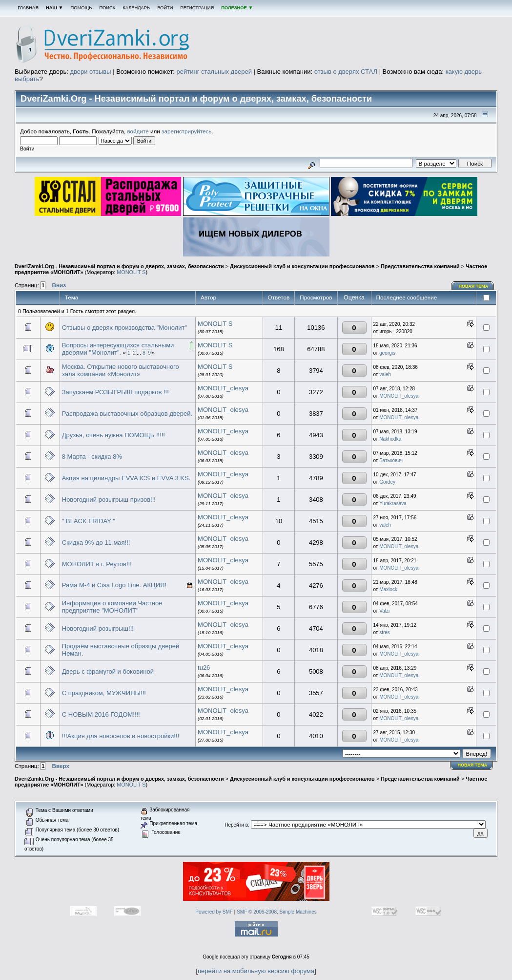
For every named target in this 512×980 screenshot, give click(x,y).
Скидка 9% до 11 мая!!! (96, 543)
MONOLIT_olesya (223, 388)
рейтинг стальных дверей (214, 72)
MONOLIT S (131, 272)
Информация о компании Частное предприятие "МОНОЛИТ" (112, 607)
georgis (387, 353)
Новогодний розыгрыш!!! (98, 628)
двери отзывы (90, 72)
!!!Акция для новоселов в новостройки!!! (121, 736)
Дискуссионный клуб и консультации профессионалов (302, 266)
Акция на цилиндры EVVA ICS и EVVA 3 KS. (126, 478)
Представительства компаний (420, 266)
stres (385, 632)
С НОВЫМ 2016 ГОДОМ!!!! (101, 714)
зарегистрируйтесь (186, 131)
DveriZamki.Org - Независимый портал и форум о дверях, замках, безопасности (119, 266)
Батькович (391, 460)
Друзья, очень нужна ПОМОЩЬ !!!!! (113, 435)
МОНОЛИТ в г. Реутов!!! (97, 564)
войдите (138, 131)
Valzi (384, 611)
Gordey (387, 482)
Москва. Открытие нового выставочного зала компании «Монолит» (121, 370)
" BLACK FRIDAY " (89, 521)
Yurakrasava (393, 503)
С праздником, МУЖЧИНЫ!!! (104, 693)
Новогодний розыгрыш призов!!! (109, 500)
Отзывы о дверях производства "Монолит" (124, 328)
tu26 (204, 668)
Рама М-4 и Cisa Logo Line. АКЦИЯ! (114, 585)
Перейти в (236, 825)
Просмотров (316, 297)
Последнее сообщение (408, 297)
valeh (385, 374)
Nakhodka (390, 439)
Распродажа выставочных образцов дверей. (127, 414)
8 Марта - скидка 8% (92, 457)
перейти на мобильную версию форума (256, 971)
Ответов (279, 297)
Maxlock (388, 589)
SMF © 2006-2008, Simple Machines (277, 912)
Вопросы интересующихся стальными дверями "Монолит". (118, 349)
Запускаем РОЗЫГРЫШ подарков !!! (115, 392)
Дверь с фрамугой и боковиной (108, 671)
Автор (208, 297)
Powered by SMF (214, 912)
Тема (72, 297)
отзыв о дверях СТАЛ (346, 72)
